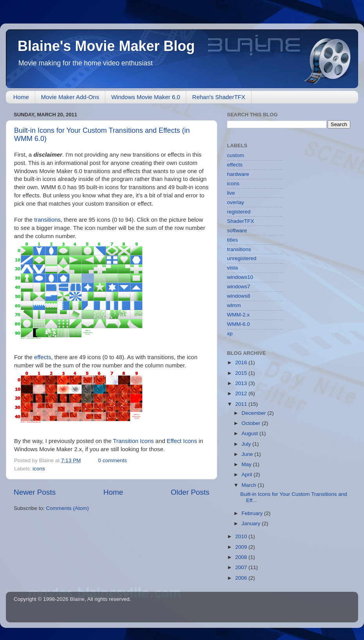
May (247, 464)
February (253, 513)
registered (239, 212)
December (254, 413)
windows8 (239, 296)
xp (230, 334)
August (250, 433)
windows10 (240, 277)
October (252, 423)
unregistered (242, 258)
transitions (47, 220)
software (237, 231)
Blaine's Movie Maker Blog (106, 46)
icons (39, 469)
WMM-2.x (238, 315)
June (248, 454)
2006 (242, 578)
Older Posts (190, 492)
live (231, 193)
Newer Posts (35, 492)
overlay (236, 202)
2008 (242, 557)
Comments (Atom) (68, 508)
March (250, 485)
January (252, 523)
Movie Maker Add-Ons (70, 97)
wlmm (234, 305)
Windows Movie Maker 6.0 (146, 97)
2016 (242, 362)
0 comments (113, 460)
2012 (242, 393)
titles (232, 240)
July (247, 444)
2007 (242, 567)
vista (232, 268)
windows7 (239, 287)
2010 (242, 536)
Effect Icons (182, 441)
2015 (242, 373)
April (248, 475)
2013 (242, 383)
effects (42, 357)
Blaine (77, 599)
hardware (238, 174)
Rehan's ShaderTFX (219, 97)
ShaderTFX (241, 221)
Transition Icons (133, 441)
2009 (242, 547)
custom (236, 155)
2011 (242, 404)
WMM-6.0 (239, 324)
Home (21, 97)
